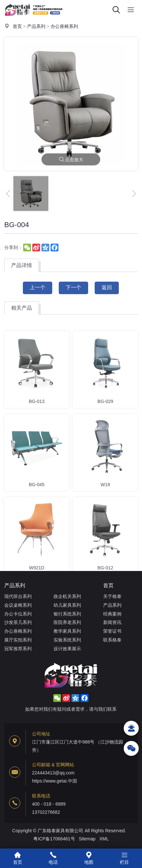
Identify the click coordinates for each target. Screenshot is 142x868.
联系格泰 (112, 640)
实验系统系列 (67, 640)
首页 (17, 27)
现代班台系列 (18, 596)
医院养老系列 (67, 622)
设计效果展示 (67, 649)
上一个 (38, 292)
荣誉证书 (112, 631)
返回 (107, 292)
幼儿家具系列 (67, 605)
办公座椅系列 (64, 27)
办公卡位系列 (18, 614)
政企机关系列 (67, 596)
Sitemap (87, 839)
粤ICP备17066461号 (54, 839)
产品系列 (36, 27)
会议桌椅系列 (18, 605)
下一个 (73, 292)
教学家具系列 (67, 631)
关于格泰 (112, 596)
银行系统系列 (67, 614)
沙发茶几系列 (18, 622)
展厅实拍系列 (18, 640)
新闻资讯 (112, 622)
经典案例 (112, 614)
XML (104, 839)
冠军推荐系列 (18, 649)
